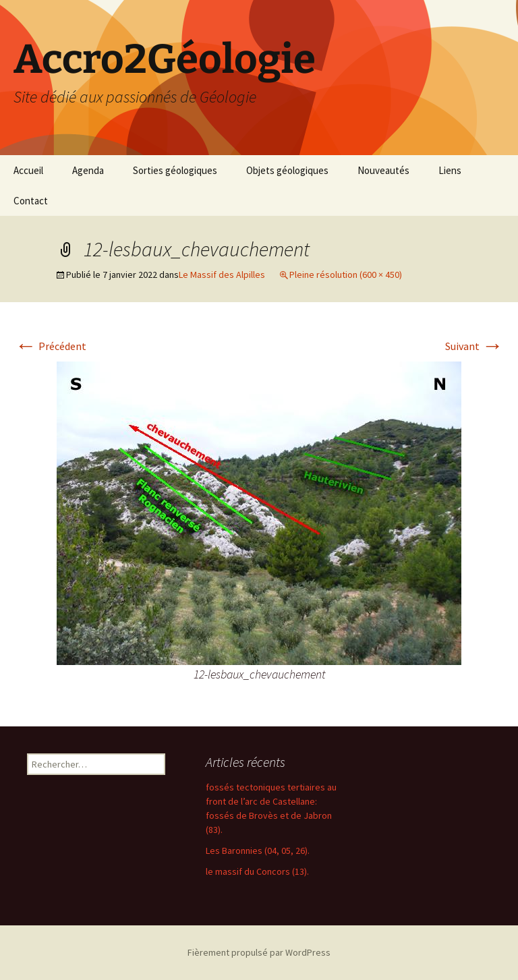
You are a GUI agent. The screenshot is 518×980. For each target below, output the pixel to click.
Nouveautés (383, 170)
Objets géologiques (287, 170)
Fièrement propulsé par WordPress (259, 952)
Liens (450, 170)
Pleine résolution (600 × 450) (346, 275)
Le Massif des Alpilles (222, 275)
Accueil (28, 170)
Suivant (474, 346)
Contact (31, 201)
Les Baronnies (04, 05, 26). (258, 851)
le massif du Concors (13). (257, 871)
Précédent (51, 346)
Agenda (88, 170)
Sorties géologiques (175, 170)
